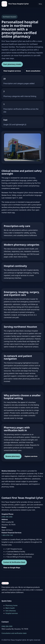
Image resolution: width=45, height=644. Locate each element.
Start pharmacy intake (12, 64)
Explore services (31, 456)
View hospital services (12, 71)
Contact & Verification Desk (14, 562)
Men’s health (10, 608)
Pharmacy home (11, 605)
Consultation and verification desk (14, 633)
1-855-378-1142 (7, 535)
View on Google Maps (12, 568)
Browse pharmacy (13, 456)
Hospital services (12, 613)
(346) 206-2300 (7, 517)
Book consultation (33, 71)
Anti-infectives (11, 611)
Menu (40, 4)
